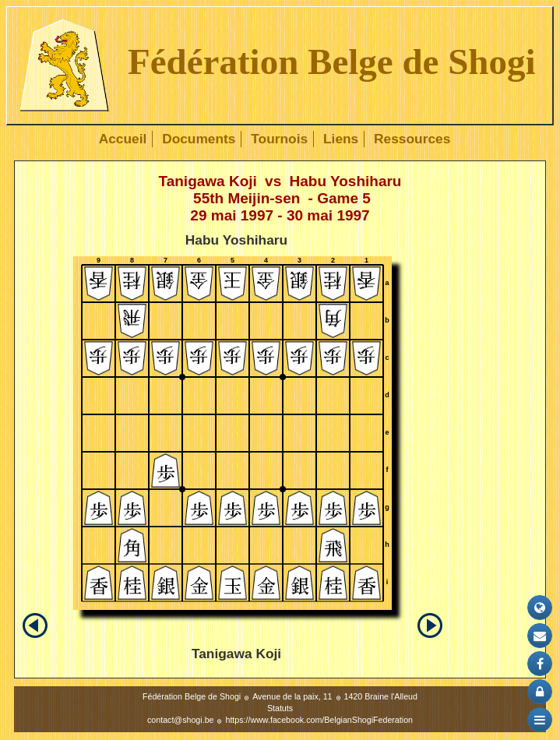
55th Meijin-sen (247, 198)
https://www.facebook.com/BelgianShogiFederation (319, 720)
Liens (341, 139)
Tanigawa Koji (208, 181)
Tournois (279, 139)
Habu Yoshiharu (346, 181)
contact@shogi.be (180, 720)
